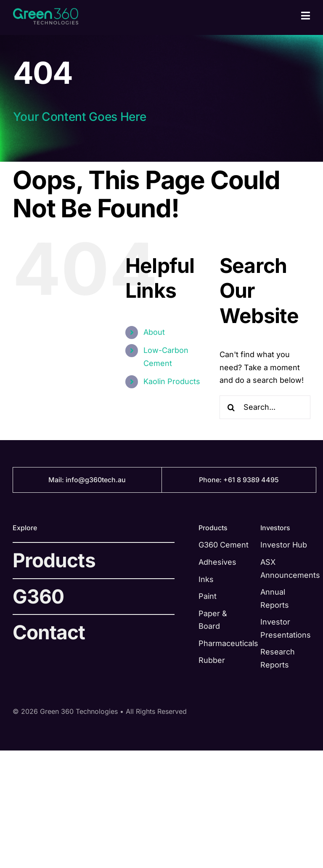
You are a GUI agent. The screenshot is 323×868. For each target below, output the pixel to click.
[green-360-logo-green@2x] (46, 12)
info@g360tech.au (96, 480)
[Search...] (265, 407)
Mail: (57, 480)
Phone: (211, 480)
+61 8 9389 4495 (251, 480)
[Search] (231, 407)
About (154, 332)
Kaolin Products (172, 381)
